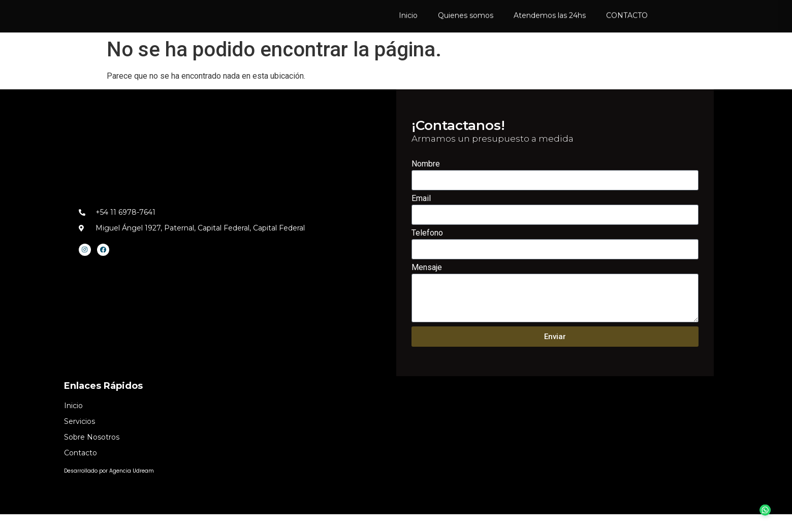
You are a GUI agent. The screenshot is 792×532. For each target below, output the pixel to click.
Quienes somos (466, 16)
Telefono (427, 251)
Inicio (408, 16)
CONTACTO (627, 16)
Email (421, 217)
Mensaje (427, 286)
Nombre (426, 182)
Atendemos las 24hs (550, 16)
